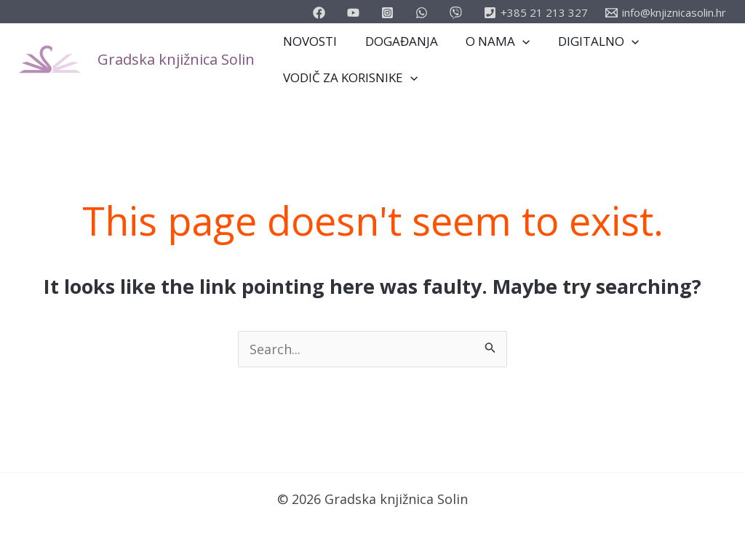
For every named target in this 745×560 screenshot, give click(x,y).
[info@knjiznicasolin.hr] (666, 13)
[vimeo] (458, 13)
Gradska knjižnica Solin (176, 59)
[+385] (536, 13)
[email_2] (424, 13)
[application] (514, 41)
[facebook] (321, 13)
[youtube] (355, 13)
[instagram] (390, 13)
